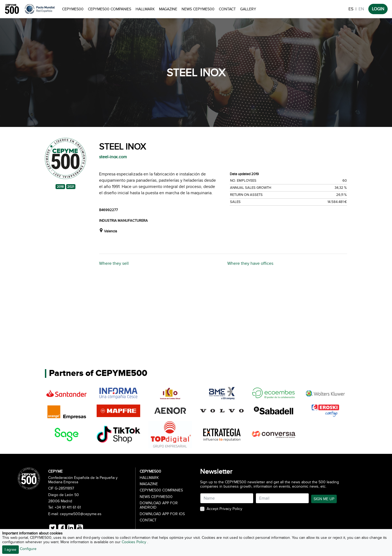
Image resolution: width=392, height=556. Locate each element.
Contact (227, 9)
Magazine (168, 9)
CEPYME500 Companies (110, 9)
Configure (28, 549)
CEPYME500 (73, 9)
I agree (10, 550)
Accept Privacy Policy (224, 509)
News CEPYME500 (198, 9)
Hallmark (145, 9)
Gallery (248, 9)
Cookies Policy (134, 542)
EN (361, 9)
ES (351, 9)
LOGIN (378, 9)
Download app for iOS (162, 514)
